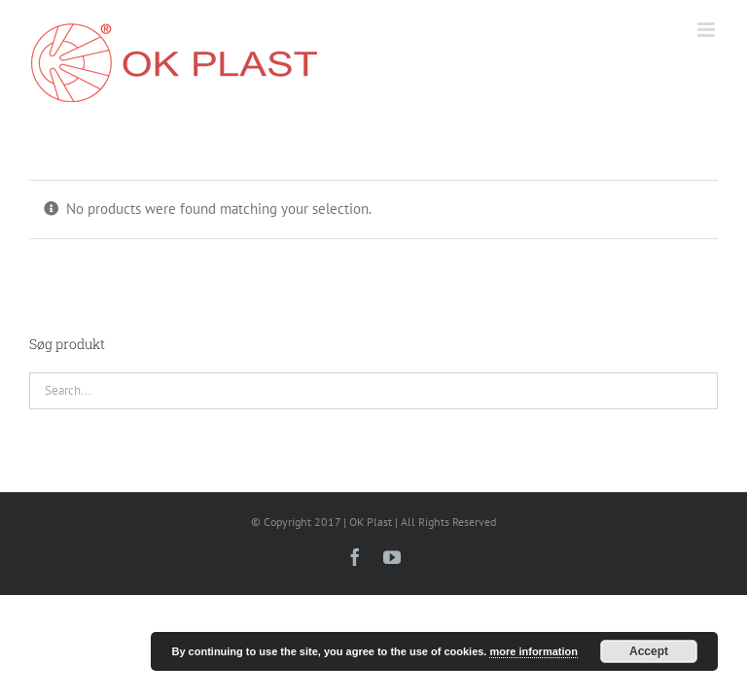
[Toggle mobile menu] (708, 30)
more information (533, 651)
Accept (649, 651)
